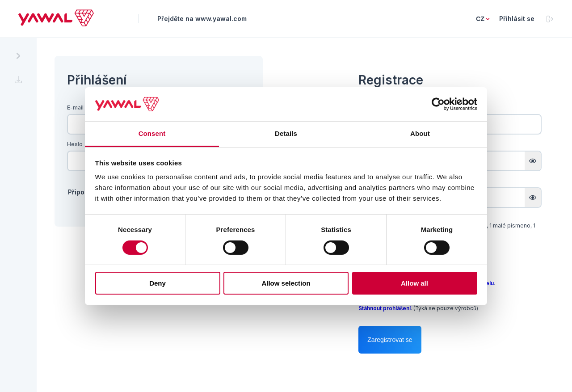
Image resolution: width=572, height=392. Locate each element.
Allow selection (286, 283)
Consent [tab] (152, 133)
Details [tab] (286, 133)
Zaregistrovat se (390, 340)
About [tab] (420, 133)
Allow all (414, 283)
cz (480, 19)
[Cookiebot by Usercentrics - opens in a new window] (438, 104)
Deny (158, 283)
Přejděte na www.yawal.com (202, 19)
